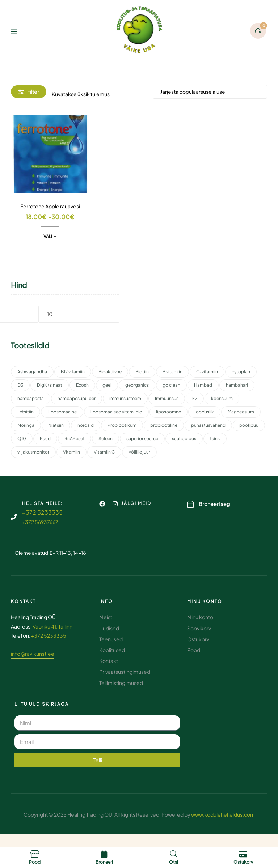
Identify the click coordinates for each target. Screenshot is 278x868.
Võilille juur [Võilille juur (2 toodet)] (139, 452)
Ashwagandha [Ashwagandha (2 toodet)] (32, 372)
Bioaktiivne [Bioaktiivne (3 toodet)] (110, 372)
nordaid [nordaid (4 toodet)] (86, 425)
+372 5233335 (42, 512)
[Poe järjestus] (210, 92)
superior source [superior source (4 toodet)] (142, 439)
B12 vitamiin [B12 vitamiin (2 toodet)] (73, 372)
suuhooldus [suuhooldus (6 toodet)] (184, 439)
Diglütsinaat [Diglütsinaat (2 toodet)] (50, 385)
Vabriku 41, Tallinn (52, 626)
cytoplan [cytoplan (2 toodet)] (241, 372)
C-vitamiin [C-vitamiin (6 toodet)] (207, 372)
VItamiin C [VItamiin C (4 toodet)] (104, 452)
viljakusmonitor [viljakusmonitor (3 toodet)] (33, 452)
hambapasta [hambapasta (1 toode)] (31, 398)
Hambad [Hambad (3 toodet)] (203, 385)
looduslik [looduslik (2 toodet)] (204, 412)
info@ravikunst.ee (33, 654)
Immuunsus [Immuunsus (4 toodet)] (167, 398)
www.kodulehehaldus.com (223, 814)
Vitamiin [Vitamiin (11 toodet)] (71, 452)
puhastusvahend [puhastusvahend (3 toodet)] (208, 425)
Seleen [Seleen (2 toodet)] (106, 439)
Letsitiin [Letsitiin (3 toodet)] (26, 412)
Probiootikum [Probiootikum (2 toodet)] (122, 425)
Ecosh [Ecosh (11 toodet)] (82, 385)
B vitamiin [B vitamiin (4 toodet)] (172, 372)
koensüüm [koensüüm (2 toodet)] (222, 398)
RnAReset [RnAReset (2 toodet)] (75, 439)
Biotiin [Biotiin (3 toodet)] (142, 372)
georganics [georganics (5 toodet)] (137, 385)
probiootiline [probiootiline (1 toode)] (164, 425)
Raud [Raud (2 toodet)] (45, 439)
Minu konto (205, 601)
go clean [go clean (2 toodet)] (171, 385)
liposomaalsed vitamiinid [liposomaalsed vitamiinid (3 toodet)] (116, 412)
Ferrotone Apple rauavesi (50, 206)
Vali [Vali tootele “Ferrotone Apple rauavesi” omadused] (48, 236)
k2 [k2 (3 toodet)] (195, 398)
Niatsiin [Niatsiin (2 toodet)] (56, 425)
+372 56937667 (40, 522)
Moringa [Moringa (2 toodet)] (26, 425)
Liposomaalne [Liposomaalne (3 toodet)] (62, 412)
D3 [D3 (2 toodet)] (20, 385)
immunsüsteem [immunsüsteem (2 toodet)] (125, 398)
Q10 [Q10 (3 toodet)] (22, 439)
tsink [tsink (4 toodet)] (215, 439)
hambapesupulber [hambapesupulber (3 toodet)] (77, 398)
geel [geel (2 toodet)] (107, 385)
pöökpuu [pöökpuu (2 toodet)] (249, 425)
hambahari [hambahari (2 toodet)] (237, 385)
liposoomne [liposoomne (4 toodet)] (169, 412)
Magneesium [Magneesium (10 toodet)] (241, 412)
